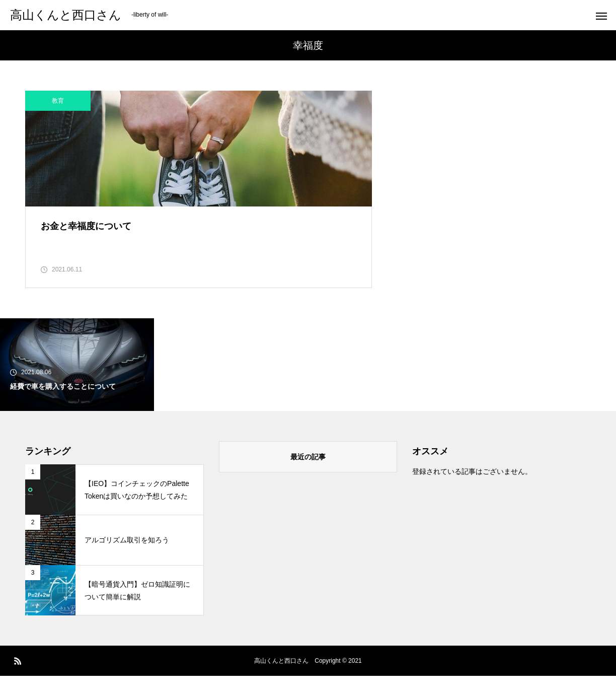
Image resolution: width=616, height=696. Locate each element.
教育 (58, 101)
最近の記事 (308, 477)
